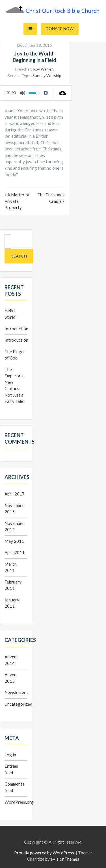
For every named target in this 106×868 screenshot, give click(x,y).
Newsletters (16, 692)
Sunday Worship (47, 75)
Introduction (16, 329)
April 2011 (15, 552)
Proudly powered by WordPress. (45, 853)
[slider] (6, 93)
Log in (10, 755)
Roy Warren (43, 69)
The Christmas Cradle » (51, 198)
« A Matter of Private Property (17, 201)
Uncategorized (18, 704)
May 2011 (14, 541)
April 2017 (15, 494)
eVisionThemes (65, 859)
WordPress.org (19, 802)
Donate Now (60, 28)
